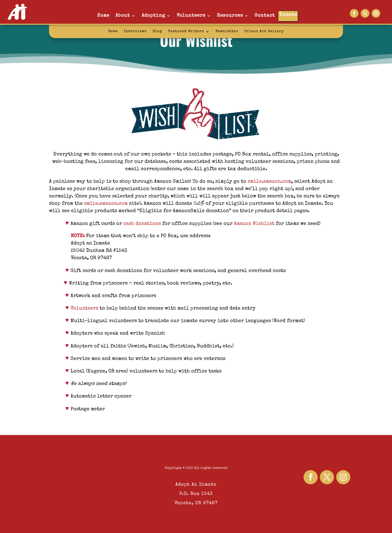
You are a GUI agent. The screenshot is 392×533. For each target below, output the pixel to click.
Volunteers (191, 16)
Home (103, 16)
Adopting (153, 16)
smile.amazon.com (106, 204)
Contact (265, 16)
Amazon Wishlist (254, 224)
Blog (157, 31)
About (123, 16)
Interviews (135, 31)
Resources (230, 16)
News (113, 31)
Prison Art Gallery (264, 31)
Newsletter (227, 31)
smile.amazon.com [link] (269, 182)
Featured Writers (186, 31)
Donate (288, 15)
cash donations (142, 224)
